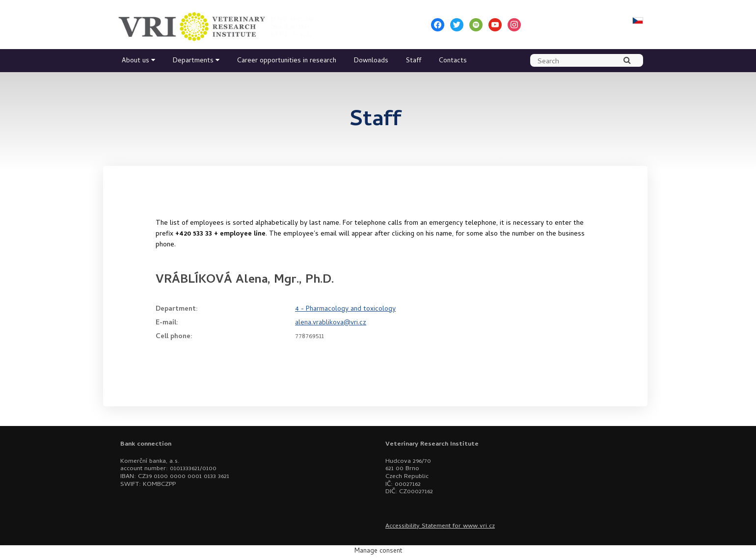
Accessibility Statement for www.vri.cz (440, 526)
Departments (193, 61)
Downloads (371, 61)
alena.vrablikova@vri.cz (331, 323)
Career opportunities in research (287, 61)
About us (135, 61)
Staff (414, 61)
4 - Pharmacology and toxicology (345, 309)
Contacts (453, 61)
